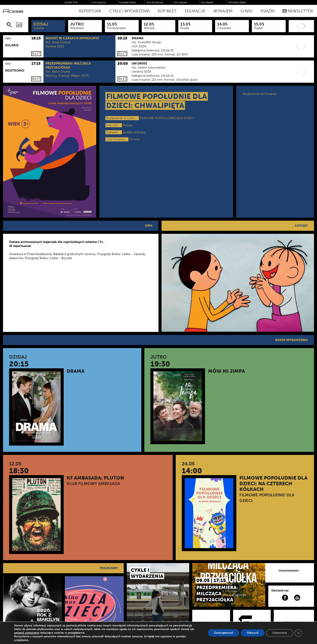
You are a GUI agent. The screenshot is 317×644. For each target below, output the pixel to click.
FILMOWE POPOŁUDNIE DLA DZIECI (167, 118)
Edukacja (195, 11)
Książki (268, 11)
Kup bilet (167, 11)
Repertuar (90, 11)
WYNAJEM (223, 11)
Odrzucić (253, 633)
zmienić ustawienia (27, 633)
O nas (247, 11)
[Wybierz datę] (19, 25)
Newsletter (298, 11)
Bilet (36, 53)
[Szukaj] (9, 25)
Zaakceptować (223, 633)
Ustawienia (280, 633)
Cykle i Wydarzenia (129, 11)
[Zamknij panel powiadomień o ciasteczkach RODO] (298, 633)
